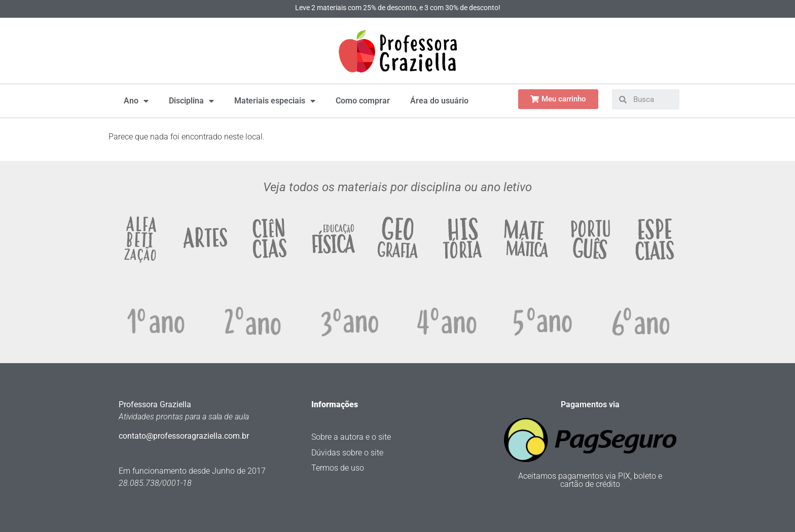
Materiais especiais (275, 101)
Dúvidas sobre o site (347, 453)
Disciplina (191, 101)
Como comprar (363, 101)
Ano (136, 101)
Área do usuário (439, 101)
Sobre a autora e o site (351, 437)
